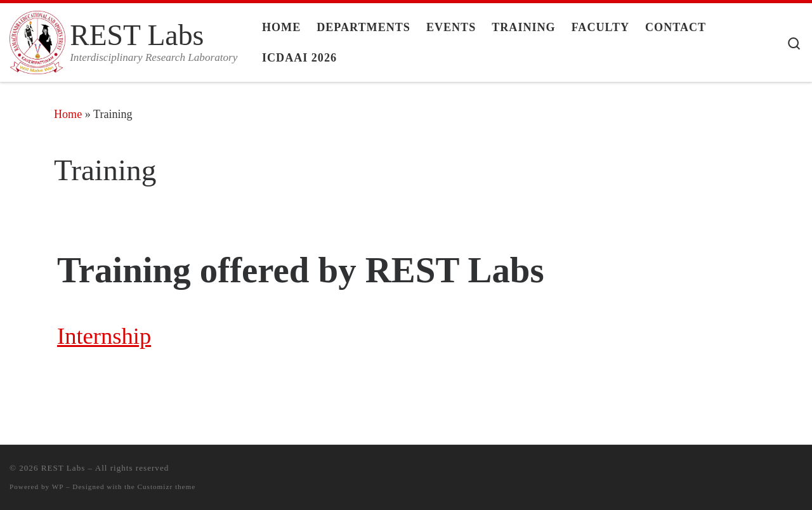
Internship (104, 336)
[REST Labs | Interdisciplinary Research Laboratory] (37, 40)
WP (58, 487)
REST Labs (63, 468)
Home (68, 114)
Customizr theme (167, 487)
